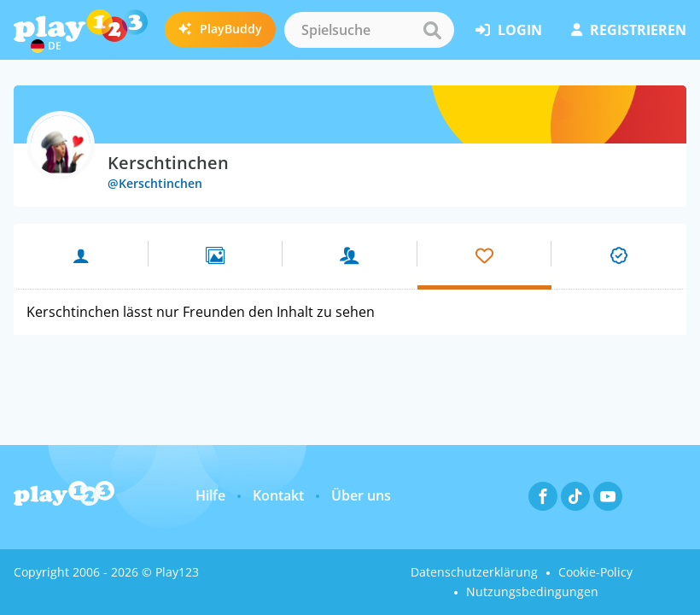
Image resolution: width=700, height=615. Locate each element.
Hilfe (210, 495)
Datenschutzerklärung (474, 572)
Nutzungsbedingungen (532, 592)
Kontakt (278, 495)
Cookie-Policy (595, 572)
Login (509, 30)
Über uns (361, 495)
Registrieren (629, 30)
